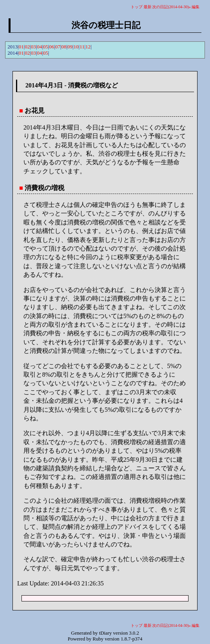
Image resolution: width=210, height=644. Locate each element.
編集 (196, 7)
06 (52, 47)
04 (40, 47)
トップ (137, 7)
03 (33, 47)
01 (21, 47)
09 (70, 47)
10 (76, 47)
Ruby (98, 639)
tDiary (106, 633)
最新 (148, 7)
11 (82, 47)
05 (45, 47)
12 (88, 47)
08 (64, 47)
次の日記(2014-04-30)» (171, 7)
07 (58, 47)
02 (27, 47)
